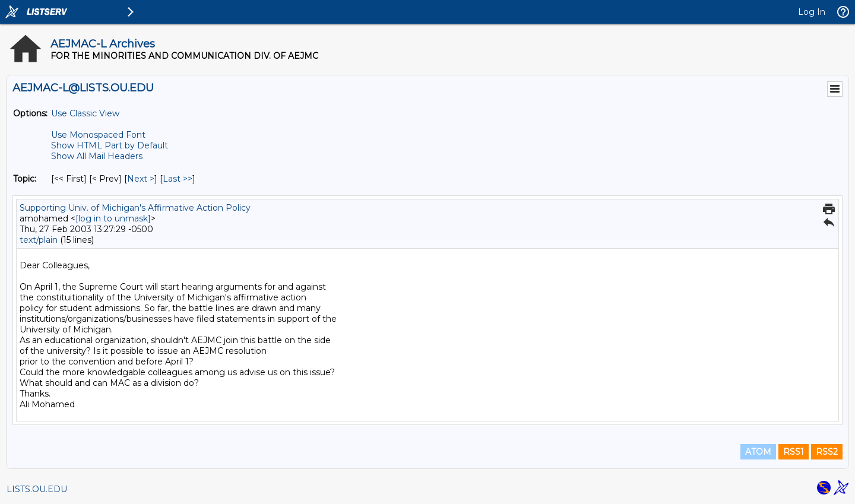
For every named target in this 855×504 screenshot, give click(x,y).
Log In (812, 12)
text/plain (39, 240)
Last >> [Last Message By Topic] (178, 179)
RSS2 (827, 452)
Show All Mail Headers (97, 156)
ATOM (758, 452)
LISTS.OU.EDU (37, 489)
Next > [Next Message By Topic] (141, 179)
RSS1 (794, 452)
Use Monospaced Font (98, 135)
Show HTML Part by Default (110, 145)
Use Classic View (85, 113)
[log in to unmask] (113, 218)
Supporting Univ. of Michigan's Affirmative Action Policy (135, 208)
